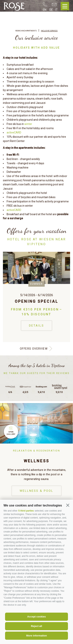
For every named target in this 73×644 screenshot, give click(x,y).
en (45, 10)
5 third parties (26, 511)
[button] (68, 505)
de (51, 10)
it (56, 10)
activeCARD (14, 132)
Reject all (36, 626)
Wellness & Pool (36, 491)
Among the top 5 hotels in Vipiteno (36, 365)
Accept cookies (36, 617)
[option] (36, 297)
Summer (36, 284)
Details (36, 326)
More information (36, 636)
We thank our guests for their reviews (36, 373)
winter (28, 124)
